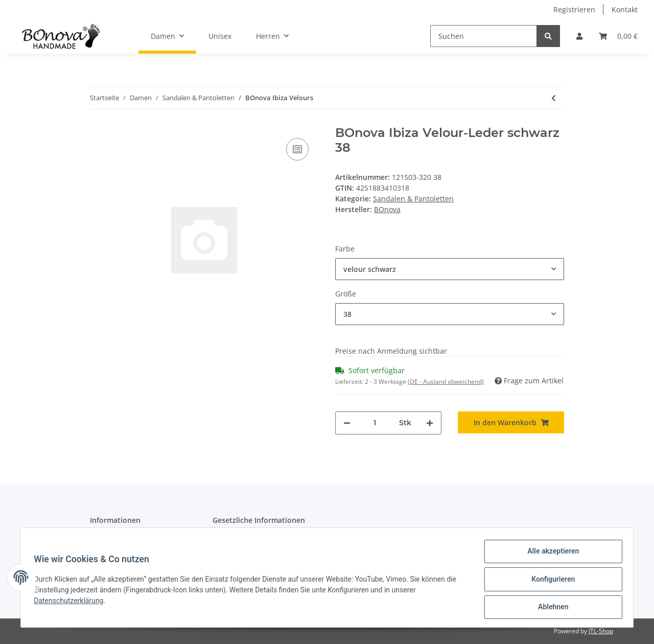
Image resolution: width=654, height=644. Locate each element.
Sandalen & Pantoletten (413, 199)
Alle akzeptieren (550, 555)
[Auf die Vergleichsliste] (297, 149)
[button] (579, 36)
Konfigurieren (550, 581)
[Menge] (375, 423)
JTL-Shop (601, 631)
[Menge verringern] (347, 423)
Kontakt (625, 9)
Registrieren (574, 9)
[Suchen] (484, 36)
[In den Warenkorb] (511, 422)
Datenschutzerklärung (72, 603)
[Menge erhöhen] (430, 423)
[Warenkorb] (618, 36)
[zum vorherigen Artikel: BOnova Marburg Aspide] (554, 98)
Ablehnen (550, 608)
